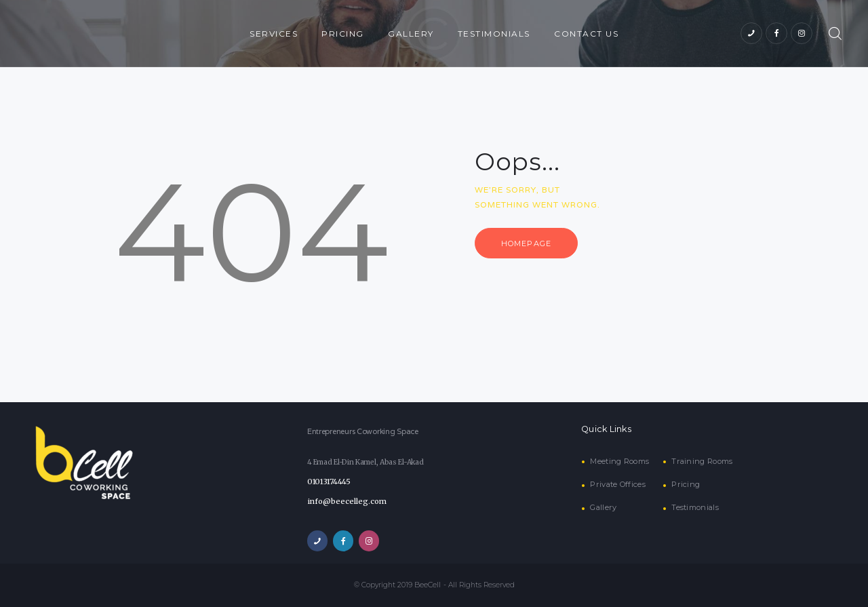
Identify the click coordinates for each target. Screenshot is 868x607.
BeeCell (428, 585)
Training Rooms (700, 462)
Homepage (530, 244)
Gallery (603, 508)
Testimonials (694, 508)
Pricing (685, 485)
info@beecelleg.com (344, 502)
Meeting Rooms (619, 462)
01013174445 (328, 482)
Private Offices (617, 485)
